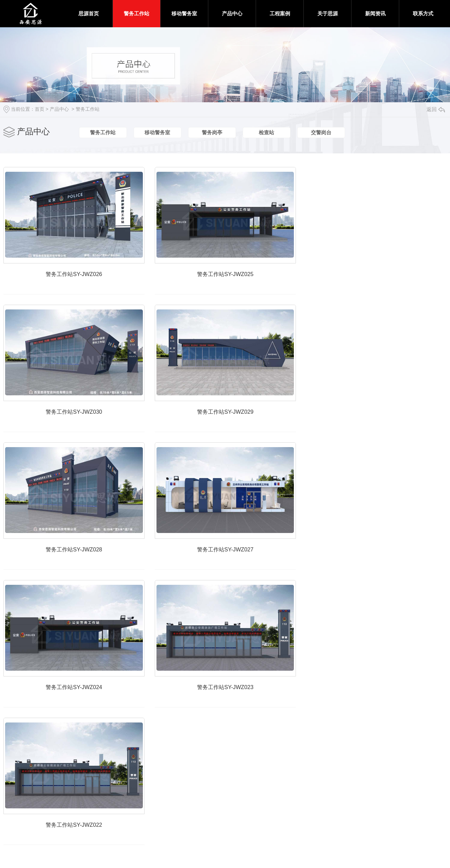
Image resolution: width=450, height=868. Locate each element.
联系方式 (423, 13)
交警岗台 (321, 133)
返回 (436, 109)
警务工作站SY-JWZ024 (80, 711)
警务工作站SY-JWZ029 (244, 425)
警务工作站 (137, 13)
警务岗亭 (212, 133)
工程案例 (280, 13)
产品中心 (232, 13)
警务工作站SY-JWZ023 (244, 711)
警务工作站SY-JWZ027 (244, 568)
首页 (40, 109)
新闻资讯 (375, 13)
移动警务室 (184, 13)
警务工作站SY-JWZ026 (80, 281)
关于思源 (328, 13)
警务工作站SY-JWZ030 (80, 425)
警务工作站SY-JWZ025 (244, 281)
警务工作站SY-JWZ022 (80, 855)
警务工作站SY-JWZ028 (80, 568)
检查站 (266, 133)
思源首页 (89, 13)
